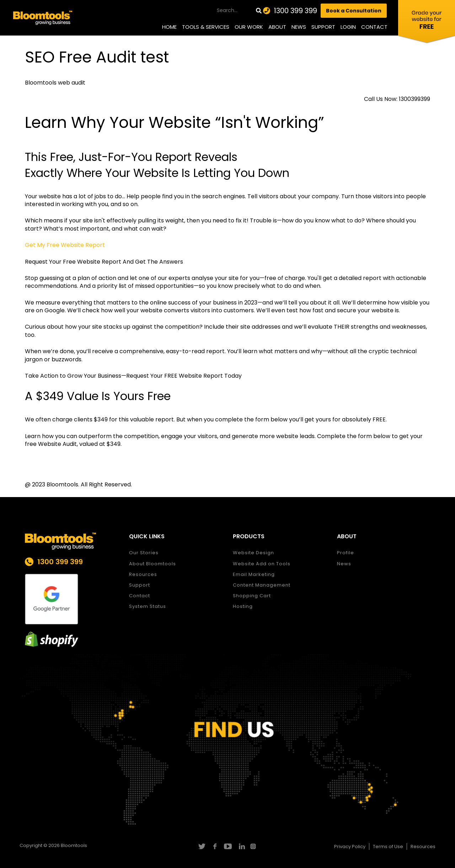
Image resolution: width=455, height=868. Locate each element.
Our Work (249, 27)
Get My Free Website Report (65, 245)
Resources (143, 574)
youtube (228, 846)
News (299, 27)
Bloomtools (74, 845)
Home (169, 27)
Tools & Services (206, 27)
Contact (374, 27)
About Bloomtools (152, 564)
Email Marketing (254, 574)
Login (348, 27)
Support (323, 27)
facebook (215, 846)
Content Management (262, 585)
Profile (346, 553)
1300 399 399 (295, 11)
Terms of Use (388, 847)
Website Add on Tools (262, 564)
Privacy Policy (350, 847)
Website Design (253, 553)
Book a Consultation (354, 11)
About (277, 27)
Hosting (243, 606)
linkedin (241, 846)
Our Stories (144, 553)
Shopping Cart (252, 596)
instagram (254, 846)
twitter (201, 846)
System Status (148, 606)
